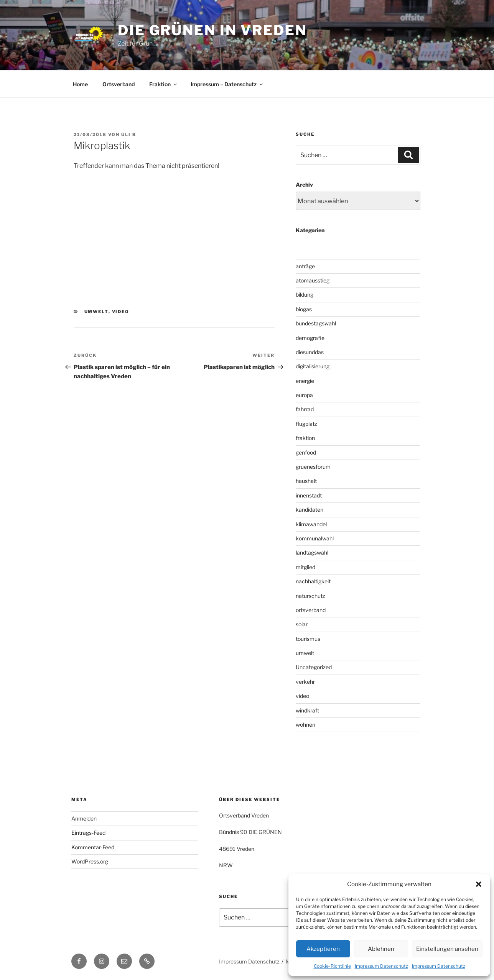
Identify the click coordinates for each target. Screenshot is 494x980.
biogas (304, 309)
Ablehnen (381, 949)
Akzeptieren (323, 949)
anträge (305, 266)
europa (304, 395)
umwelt (96, 312)
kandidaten (310, 510)
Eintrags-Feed (88, 833)
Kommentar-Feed (93, 847)
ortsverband (311, 610)
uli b (129, 135)
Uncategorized (314, 667)
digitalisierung (313, 366)
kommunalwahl (315, 538)
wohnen (305, 725)
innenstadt (309, 495)
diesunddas (310, 352)
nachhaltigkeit (313, 581)
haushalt (306, 481)
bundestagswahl (316, 323)
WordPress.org (90, 861)
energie (305, 381)
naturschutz (310, 596)
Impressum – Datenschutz (227, 84)
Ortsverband (119, 84)
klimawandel (311, 524)
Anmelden (84, 818)
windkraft (307, 710)
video (121, 312)
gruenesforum (313, 467)
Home (80, 84)
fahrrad (305, 409)
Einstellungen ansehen (447, 949)
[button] (479, 884)
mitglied (305, 567)
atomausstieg (313, 280)
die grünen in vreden (212, 30)
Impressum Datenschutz (381, 966)
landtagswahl (312, 552)
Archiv (304, 185)
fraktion (305, 438)
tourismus (308, 639)
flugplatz (306, 424)
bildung (305, 295)
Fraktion (164, 84)
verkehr (305, 682)
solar (302, 624)
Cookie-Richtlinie (332, 966)
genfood (306, 452)
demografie (310, 338)
